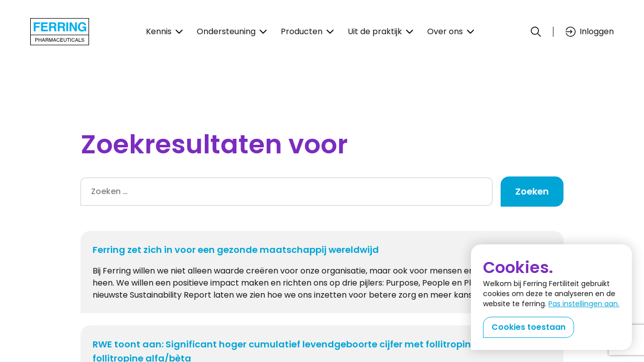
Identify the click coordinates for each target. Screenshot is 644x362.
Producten (307, 31)
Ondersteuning (232, 31)
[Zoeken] (536, 32)
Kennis (164, 31)
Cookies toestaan (529, 327)
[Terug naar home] (60, 32)
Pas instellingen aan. (584, 304)
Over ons (451, 31)
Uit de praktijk (380, 31)
